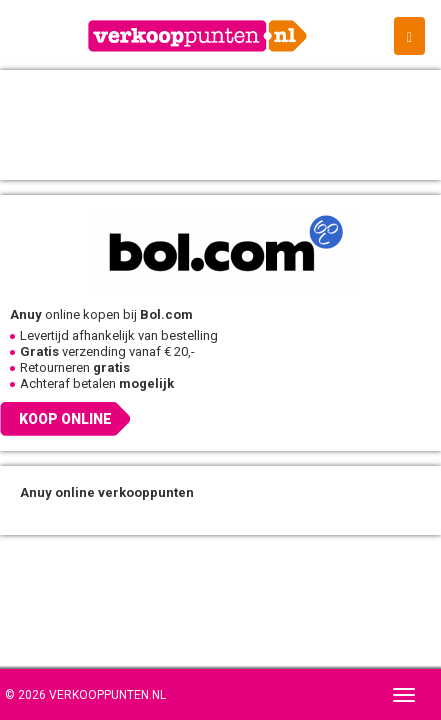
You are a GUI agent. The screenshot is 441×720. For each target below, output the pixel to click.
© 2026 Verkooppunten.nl (85, 695)
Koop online (65, 419)
